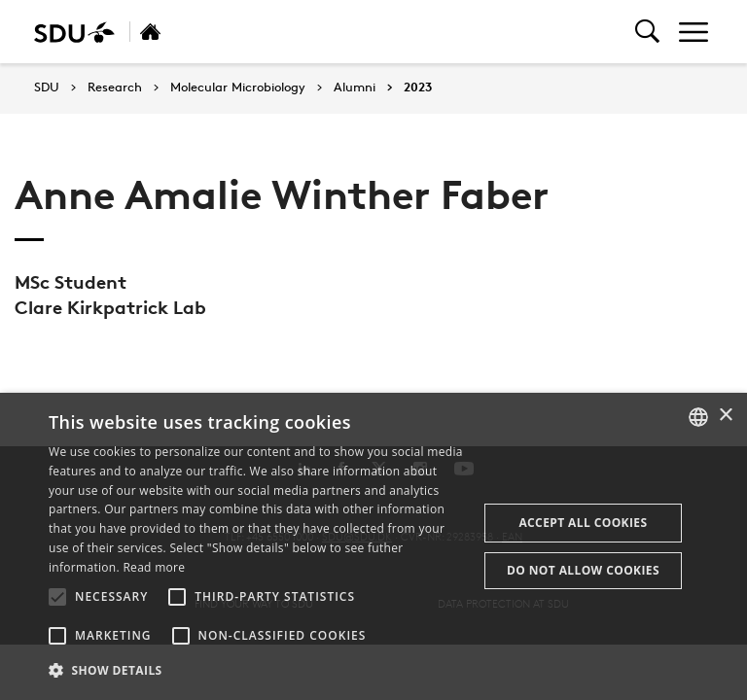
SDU (47, 87)
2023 (418, 87)
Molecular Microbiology (238, 87)
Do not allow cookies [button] (583, 570)
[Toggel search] (647, 32)
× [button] (725, 416)
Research (115, 87)
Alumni (355, 87)
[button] (57, 597)
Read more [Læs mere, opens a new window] (154, 567)
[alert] (373, 546)
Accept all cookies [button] (583, 523)
